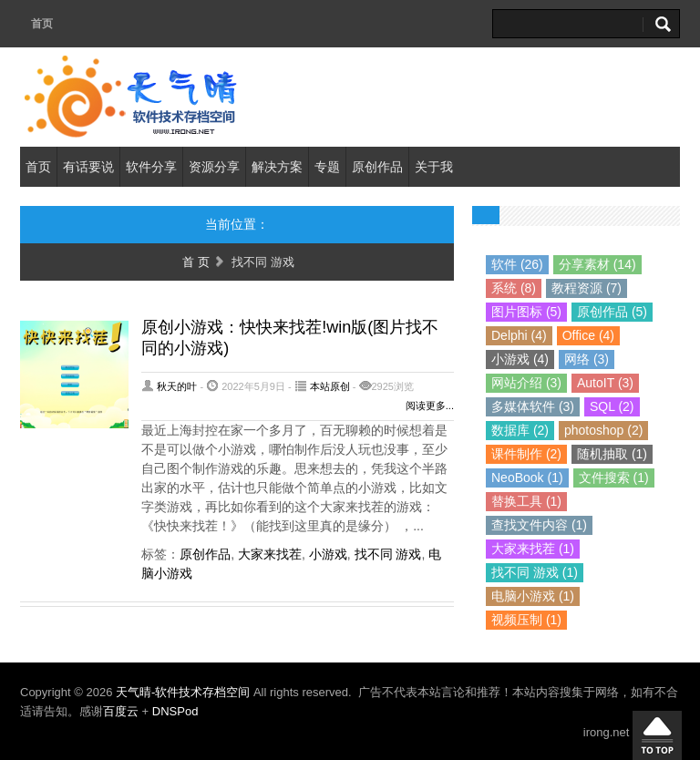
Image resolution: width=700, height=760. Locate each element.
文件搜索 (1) (614, 478)
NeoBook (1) (527, 478)
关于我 (434, 167)
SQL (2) (612, 406)
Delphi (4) (519, 335)
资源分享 (214, 167)
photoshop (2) (603, 430)
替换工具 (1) (526, 501)
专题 (327, 167)
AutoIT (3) (605, 383)
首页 (42, 24)
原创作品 (377, 167)
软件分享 (151, 167)
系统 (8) (514, 288)
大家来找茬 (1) (533, 549)
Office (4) (588, 335)
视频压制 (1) (526, 620)
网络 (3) (587, 359)
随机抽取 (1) (612, 454)
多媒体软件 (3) (533, 406)
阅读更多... (430, 406)
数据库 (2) (520, 430)
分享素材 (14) (597, 264)
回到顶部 (657, 735)
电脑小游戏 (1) (533, 596)
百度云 (121, 711)
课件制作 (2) (526, 454)
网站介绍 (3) (526, 383)
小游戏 (328, 554)
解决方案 (277, 167)
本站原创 (330, 386)
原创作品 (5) (612, 312)
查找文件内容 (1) (539, 525)
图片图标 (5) (526, 312)
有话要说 (88, 167)
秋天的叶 (177, 386)
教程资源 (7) (587, 288)
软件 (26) (517, 264)
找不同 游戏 (388, 554)
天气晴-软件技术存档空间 (185, 692)
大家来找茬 (270, 554)
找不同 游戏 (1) (535, 572)
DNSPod (175, 711)
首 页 (196, 262)
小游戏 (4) (520, 359)
